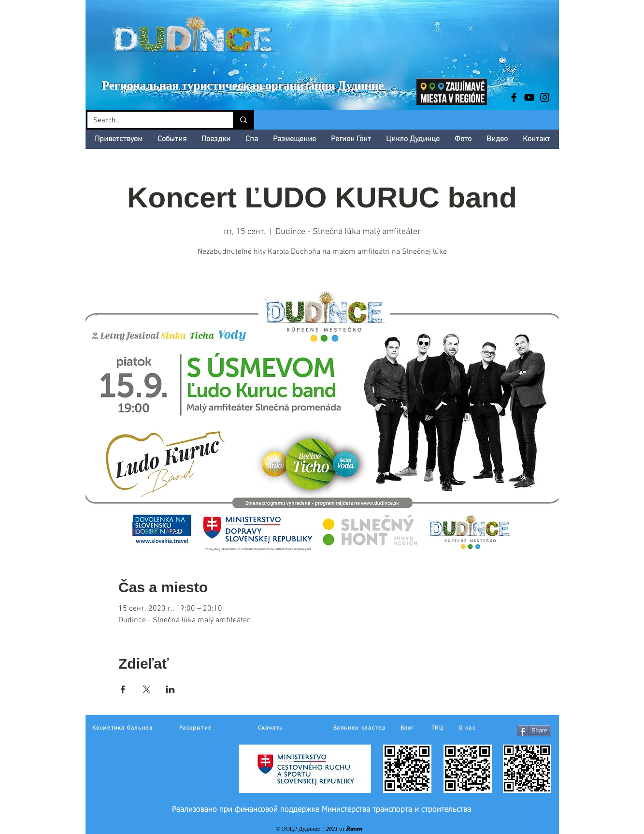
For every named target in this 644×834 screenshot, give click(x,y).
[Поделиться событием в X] (147, 689)
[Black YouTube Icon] (529, 97)
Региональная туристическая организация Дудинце (243, 85)
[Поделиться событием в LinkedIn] (170, 689)
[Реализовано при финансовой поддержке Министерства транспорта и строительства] (322, 810)
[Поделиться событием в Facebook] (123, 689)
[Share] (534, 731)
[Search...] (153, 121)
